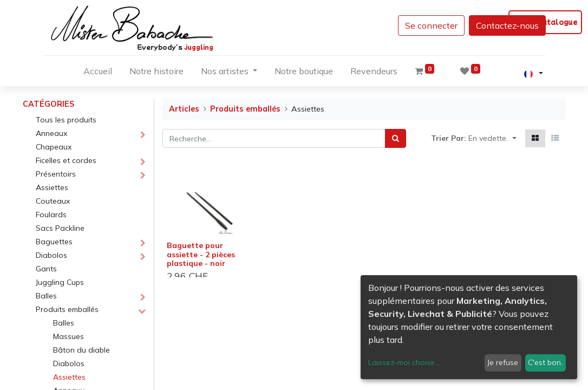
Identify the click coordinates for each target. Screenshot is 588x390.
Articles (184, 109)
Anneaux (51, 133)
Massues (68, 336)
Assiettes (52, 187)
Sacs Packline (60, 228)
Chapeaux (54, 147)
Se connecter (431, 25)
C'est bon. (545, 362)
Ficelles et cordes (66, 160)
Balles (46, 296)
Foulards (51, 214)
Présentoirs (56, 174)
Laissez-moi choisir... (404, 362)
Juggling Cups (60, 282)
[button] (492, 138)
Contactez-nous (507, 25)
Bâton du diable (81, 350)
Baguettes (54, 242)
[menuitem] (98, 73)
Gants (46, 269)
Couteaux (53, 201)
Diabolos (51, 255)
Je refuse (503, 362)
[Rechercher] (396, 138)
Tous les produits (66, 120)
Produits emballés (67, 309)
